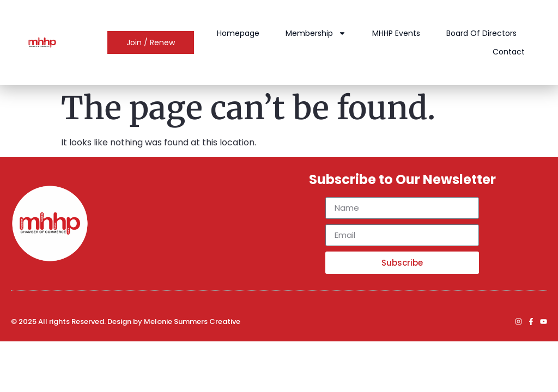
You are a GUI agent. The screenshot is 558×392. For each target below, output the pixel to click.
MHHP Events (397, 33)
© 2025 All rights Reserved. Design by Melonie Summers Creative (126, 321)
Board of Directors (482, 33)
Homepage (239, 33)
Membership (316, 33)
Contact (509, 52)
